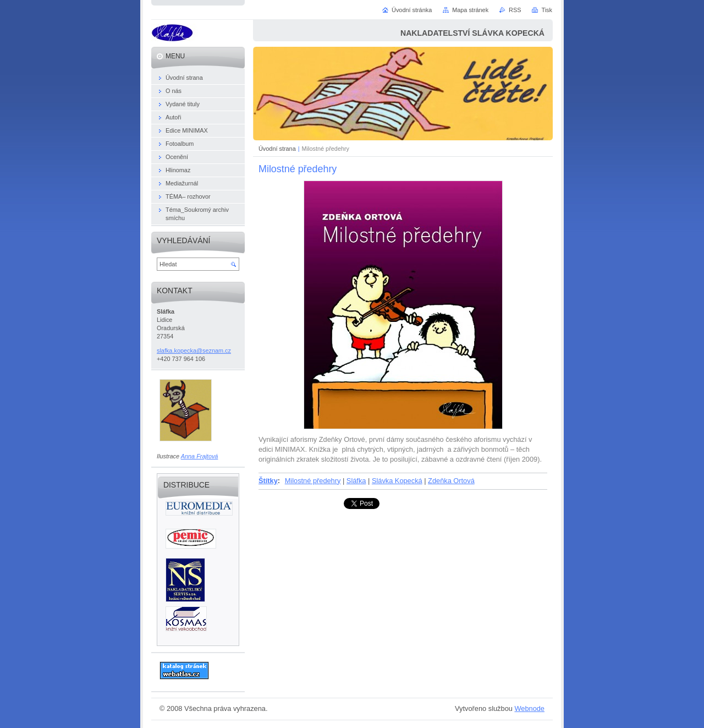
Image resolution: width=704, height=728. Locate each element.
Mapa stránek (470, 10)
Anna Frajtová (200, 456)
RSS (515, 10)
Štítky (268, 481)
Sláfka (356, 481)
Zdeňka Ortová (451, 481)
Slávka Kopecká (397, 481)
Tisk (547, 10)
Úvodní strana (277, 149)
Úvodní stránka (412, 10)
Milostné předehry (313, 481)
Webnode (529, 708)
